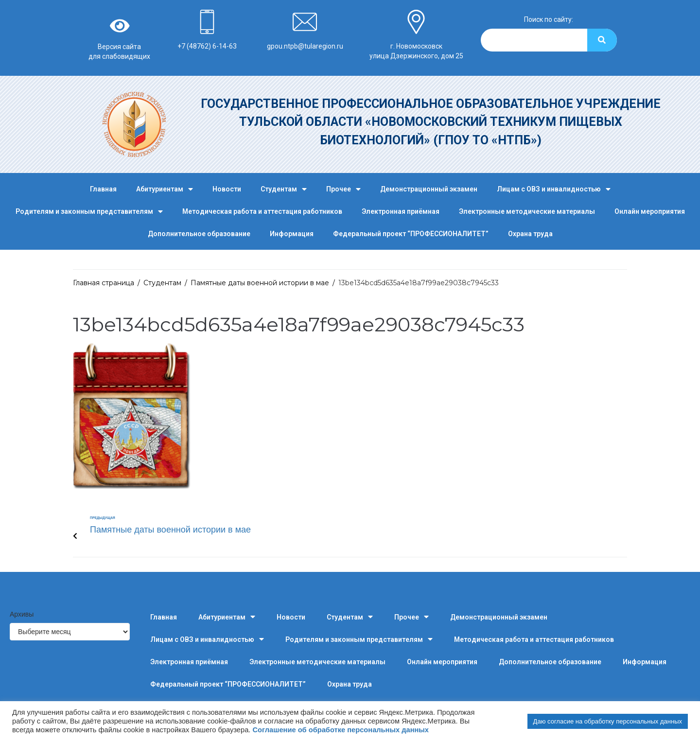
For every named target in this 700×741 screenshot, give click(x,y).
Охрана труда (530, 234)
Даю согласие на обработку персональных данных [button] (608, 721)
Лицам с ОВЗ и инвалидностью (554, 189)
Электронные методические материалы (527, 211)
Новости (227, 189)
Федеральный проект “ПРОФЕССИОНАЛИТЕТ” (411, 234)
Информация (292, 234)
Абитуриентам (165, 189)
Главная (103, 189)
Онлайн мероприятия (650, 211)
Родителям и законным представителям (89, 212)
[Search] (602, 40)
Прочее (343, 189)
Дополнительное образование (199, 234)
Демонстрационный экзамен (429, 189)
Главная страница (104, 283)
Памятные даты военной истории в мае (260, 283)
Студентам (284, 189)
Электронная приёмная (401, 211)
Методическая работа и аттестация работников (262, 211)
